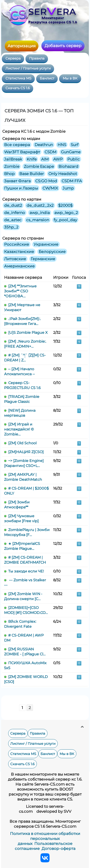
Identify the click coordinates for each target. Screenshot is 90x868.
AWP (58, 159)
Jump (68, 188)
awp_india (40, 213)
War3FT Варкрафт (22, 152)
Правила (37, 58)
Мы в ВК (70, 78)
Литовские (15, 259)
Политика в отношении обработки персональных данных (45, 839)
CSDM (50, 152)
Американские (19, 266)
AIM (45, 159)
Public (74, 159)
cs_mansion (38, 220)
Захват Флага (17, 181)
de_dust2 (13, 205)
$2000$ (65, 205)
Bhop (9, 174)
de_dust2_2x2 (40, 205)
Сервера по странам (23, 238)
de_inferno (15, 213)
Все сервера (17, 145)
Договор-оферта (59, 849)
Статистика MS (18, 78)
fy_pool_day (65, 220)
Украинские (46, 244)
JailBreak (13, 159)
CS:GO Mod (46, 181)
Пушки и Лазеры (21, 188)
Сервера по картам (22, 199)
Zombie (12, 166)
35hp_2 (11, 227)
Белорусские (52, 252)
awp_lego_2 (66, 213)
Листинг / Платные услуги (28, 68)
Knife (32, 159)
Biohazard (68, 166)
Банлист (47, 78)
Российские (17, 244)
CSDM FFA (72, 181)
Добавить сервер (63, 46)
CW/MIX (50, 188)
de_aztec (13, 220)
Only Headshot (63, 174)
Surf (75, 145)
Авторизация (22, 46)
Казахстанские (19, 252)
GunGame (71, 152)
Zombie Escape (39, 166)
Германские (43, 259)
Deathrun (44, 145)
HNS (62, 145)
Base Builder (32, 174)
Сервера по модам (21, 139)
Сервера (13, 58)
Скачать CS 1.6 (18, 88)
